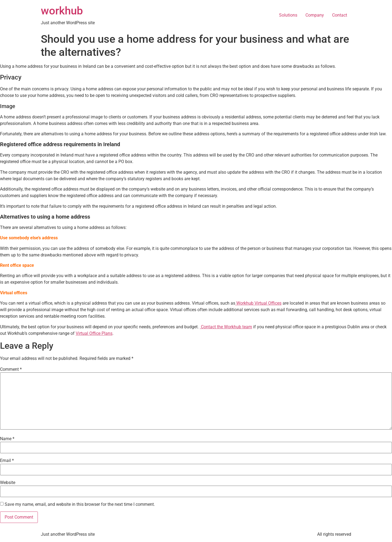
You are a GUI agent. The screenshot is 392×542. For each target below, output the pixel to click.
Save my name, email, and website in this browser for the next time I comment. (80, 504)
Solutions (288, 15)
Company (315, 15)
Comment (11, 369)
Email (7, 461)
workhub (62, 11)
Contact (340, 15)
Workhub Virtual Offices (259, 303)
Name (7, 439)
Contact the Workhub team (226, 327)
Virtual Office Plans (94, 333)
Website (8, 483)
